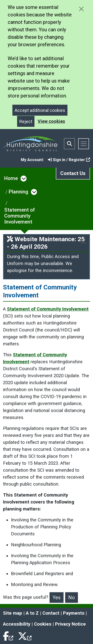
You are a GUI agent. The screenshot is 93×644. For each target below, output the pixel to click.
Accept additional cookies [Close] (40, 110)
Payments (74, 613)
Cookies (43, 624)
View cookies (51, 121)
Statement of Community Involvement (20, 216)
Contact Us (73, 173)
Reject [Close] (26, 121)
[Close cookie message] (81, 9)
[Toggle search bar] (69, 144)
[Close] (83, 242)
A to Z (32, 613)
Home (11, 178)
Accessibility (17, 624)
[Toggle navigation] (84, 144)
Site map (13, 613)
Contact (51, 613)
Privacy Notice (70, 624)
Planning (18, 192)
